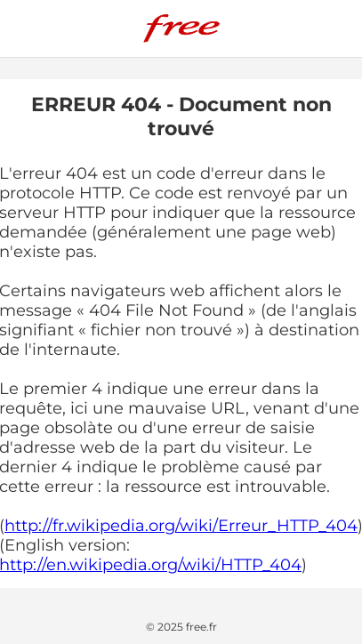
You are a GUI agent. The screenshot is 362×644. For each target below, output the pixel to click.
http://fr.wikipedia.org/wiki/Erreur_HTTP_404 (181, 526)
